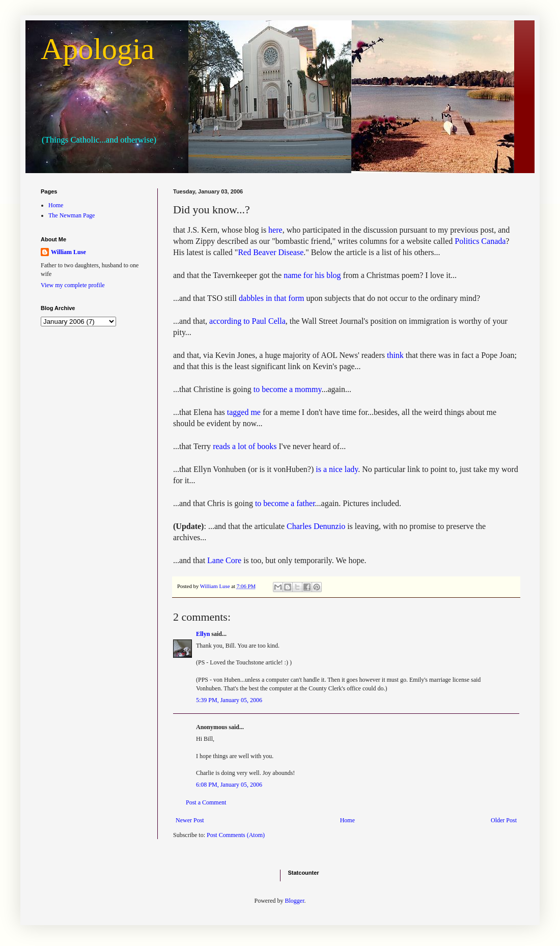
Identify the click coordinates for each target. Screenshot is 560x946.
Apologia (97, 49)
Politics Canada (480, 241)
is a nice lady (337, 469)
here (275, 230)
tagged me (244, 412)
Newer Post (190, 820)
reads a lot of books (245, 446)
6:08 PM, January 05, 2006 (229, 785)
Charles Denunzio (316, 526)
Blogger (295, 901)
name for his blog (312, 275)
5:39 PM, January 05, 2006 (229, 700)
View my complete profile (73, 285)
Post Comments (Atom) (236, 835)
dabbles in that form (271, 298)
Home (347, 820)
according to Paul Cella (247, 321)
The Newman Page (72, 215)
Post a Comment (206, 802)
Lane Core (224, 560)
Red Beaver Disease (271, 252)
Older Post (504, 820)
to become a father (285, 503)
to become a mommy (288, 389)
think (395, 355)
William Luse (68, 252)
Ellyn (203, 634)
